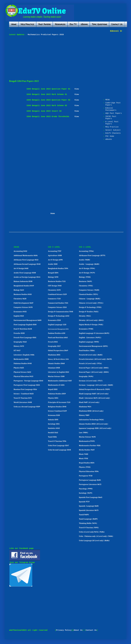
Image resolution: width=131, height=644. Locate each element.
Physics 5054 (53, 398)
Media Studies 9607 (87, 450)
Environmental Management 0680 (28, 320)
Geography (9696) (86, 376)
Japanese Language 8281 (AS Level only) (95, 428)
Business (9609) (85, 281)
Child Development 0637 (24, 303)
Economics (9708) (86, 329)
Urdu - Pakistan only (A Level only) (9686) (96, 536)
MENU (108, 100)
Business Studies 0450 (23, 294)
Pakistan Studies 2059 (57, 394)
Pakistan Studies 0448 (23, 363)
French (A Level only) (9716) (90, 363)
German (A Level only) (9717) (91, 381)
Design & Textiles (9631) (89, 312)
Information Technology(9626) (91, 420)
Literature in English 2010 (58, 372)
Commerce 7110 (54, 299)
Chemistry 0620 (20, 299)
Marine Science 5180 (56, 376)
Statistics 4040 (54, 428)
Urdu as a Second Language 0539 (27, 407)
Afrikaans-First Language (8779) (92, 256)
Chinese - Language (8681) (90, 299)
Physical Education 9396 (89, 471)
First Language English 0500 (25, 325)
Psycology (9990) (86, 489)
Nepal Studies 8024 (87, 463)
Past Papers (44, 24)
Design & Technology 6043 (59, 316)
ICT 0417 (17, 351)
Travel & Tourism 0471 (23, 398)
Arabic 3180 (53, 264)
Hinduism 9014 (85, 407)
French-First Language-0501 (25, 338)
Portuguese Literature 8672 (90, 484)
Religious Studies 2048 (57, 407)
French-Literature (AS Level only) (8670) (95, 359)
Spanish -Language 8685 (89, 506)
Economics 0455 (20, 312)
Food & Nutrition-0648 (23, 329)
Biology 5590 (53, 277)
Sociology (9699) (86, 493)
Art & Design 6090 (55, 260)
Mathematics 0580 (21, 359)
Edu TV (73, 24)
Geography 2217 (54, 346)
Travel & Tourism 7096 (57, 441)
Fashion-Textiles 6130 (57, 333)
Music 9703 (83, 459)
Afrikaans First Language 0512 (26, 260)
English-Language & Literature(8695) (94, 333)
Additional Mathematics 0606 (26, 256)
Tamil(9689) (84, 515)
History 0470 (19, 346)
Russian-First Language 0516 (25, 389)
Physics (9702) (85, 467)
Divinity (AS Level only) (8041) (91, 320)
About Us (78, 630)
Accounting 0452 (20, 251)
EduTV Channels (113, 133)
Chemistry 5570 (54, 290)
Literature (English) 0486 (24, 355)
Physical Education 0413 (23, 376)
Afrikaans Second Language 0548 (27, 264)
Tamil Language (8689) (88, 519)
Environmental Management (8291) (93, 346)
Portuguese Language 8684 (90, 480)
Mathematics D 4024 (56, 385)
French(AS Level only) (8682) (91, 355)
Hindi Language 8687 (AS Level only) (94, 394)
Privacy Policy (64, 630)
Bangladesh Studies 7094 (58, 268)
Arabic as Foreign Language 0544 (27, 277)
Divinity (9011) (85, 316)
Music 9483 (83, 454)
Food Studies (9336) (87, 351)
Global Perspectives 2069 (58, 351)
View (77, 89)
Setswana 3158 (54, 415)
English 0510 (19, 316)
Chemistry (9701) (86, 286)
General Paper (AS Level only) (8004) (94, 372)
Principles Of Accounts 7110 (59, 402)
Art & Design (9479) (87, 273)
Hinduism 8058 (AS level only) (91, 411)
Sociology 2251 (54, 424)
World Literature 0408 (23, 402)
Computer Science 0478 (23, 307)
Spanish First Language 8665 (91, 497)
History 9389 (84, 415)
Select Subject (113, 130)
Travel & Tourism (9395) (89, 528)
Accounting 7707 (55, 251)
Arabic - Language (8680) (89, 264)
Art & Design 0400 (21, 268)
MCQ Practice (112, 127)
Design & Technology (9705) (90, 307)
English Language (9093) (89, 342)
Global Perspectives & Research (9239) (94, 389)
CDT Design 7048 (55, 286)
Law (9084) (83, 433)
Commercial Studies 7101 (58, 303)
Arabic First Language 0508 (25, 273)
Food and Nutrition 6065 (58, 338)
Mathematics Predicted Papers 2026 (45, 35)
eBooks (84, 24)
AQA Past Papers (114, 113)
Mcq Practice (27, 24)
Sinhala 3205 (53, 420)
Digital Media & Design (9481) (91, 325)
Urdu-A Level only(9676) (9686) (92, 532)
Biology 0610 (19, 290)
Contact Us (117, 24)
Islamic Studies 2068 (56, 363)
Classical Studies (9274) (89, 294)
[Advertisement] (42, 58)
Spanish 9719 (84, 502)
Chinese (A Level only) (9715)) (91, 303)
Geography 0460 (20, 342)
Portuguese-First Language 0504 (27, 385)
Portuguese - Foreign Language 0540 (28, 381)
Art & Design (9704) (87, 268)
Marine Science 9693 (87, 437)
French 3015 (53, 342)
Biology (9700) (85, 277)
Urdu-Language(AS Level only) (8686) (94, 541)
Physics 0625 (19, 368)
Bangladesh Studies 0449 (24, 286)
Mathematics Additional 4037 (60, 381)
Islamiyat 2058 (54, 368)
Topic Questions (99, 24)
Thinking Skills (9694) (88, 523)
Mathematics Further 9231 (90, 446)
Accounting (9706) (86, 251)
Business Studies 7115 (57, 281)
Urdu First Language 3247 (58, 446)
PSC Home (110, 136)
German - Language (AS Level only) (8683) (96, 385)
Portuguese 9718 (86, 476)
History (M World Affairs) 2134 (58, 359)
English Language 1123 (57, 325)
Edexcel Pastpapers (111, 109)
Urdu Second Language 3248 (59, 450)
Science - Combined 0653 (24, 394)
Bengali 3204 (53, 273)
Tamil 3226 (52, 437)
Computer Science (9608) (89, 290)
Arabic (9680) (85, 260)
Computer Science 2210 (57, 307)
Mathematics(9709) (87, 441)
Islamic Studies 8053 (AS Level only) (94, 424)
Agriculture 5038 (55, 256)
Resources (60, 24)
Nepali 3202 (53, 389)
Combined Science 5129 (57, 294)
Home (14, 24)
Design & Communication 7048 (60, 312)
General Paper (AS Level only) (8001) (94, 368)
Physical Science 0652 (22, 372)
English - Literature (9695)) (90, 338)
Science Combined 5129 (57, 411)
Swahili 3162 (53, 433)
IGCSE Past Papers (111, 118)
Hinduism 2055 (54, 355)
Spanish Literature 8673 (89, 510)
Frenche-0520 (19, 333)
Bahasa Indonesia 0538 (23, 281)
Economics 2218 (54, 320)
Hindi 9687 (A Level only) (89, 402)
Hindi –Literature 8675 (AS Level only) (94, 398)
